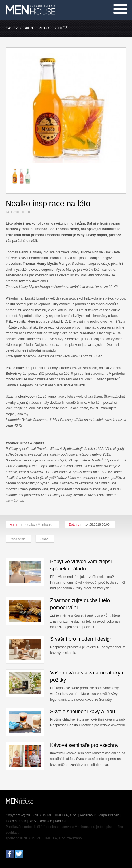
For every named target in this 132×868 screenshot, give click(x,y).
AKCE (30, 28)
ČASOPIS (13, 28)
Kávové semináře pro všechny (84, 745)
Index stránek (16, 821)
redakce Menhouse (39, 525)
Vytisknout (88, 815)
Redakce (45, 821)
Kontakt (61, 821)
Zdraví (44, 539)
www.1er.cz (14, 501)
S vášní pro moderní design (81, 639)
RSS (32, 821)
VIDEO (44, 28)
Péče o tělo (18, 539)
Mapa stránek (109, 815)
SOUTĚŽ (60, 28)
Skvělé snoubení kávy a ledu (83, 712)
